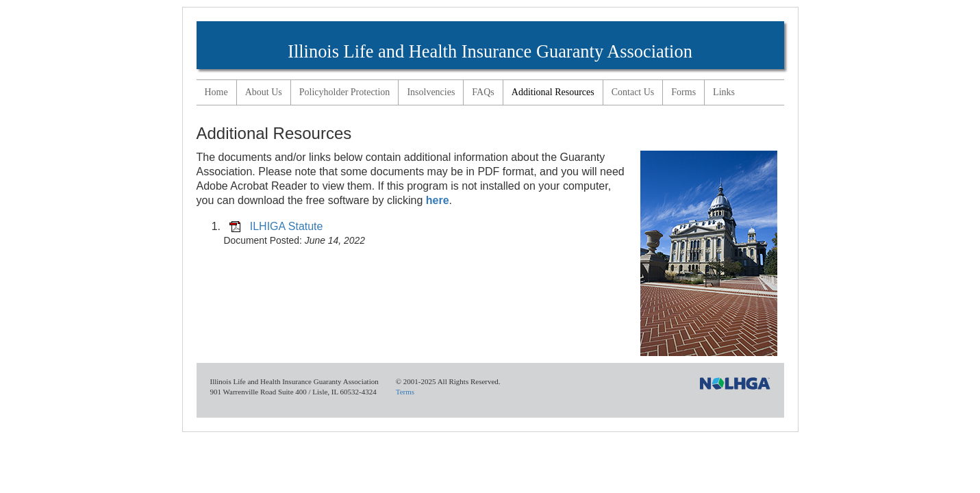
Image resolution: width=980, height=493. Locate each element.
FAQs (483, 92)
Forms (683, 92)
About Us (264, 92)
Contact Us (633, 92)
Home (216, 92)
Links (724, 92)
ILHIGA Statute (287, 226)
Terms (405, 392)
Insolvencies (431, 92)
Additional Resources (553, 92)
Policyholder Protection (345, 92)
